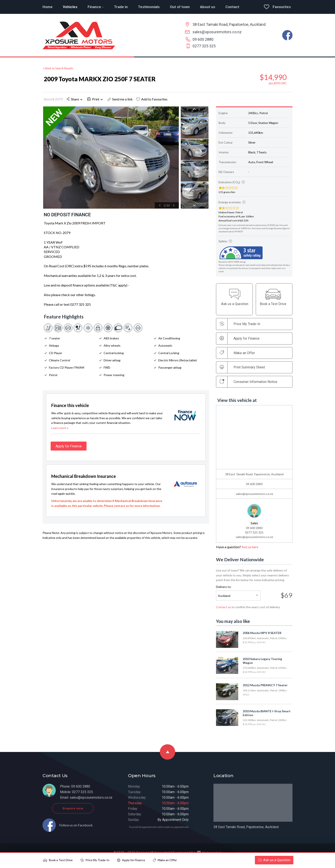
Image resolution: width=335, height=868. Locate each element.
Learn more (60, 430)
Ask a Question (274, 860)
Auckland (224, 596)
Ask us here (250, 547)
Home (48, 7)
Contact (232, 7)
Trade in (121, 7)
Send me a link (120, 99)
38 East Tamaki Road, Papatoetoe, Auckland (229, 24)
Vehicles (70, 7)
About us (208, 7)
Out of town (180, 7)
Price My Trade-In (95, 860)
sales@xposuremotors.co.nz (217, 32)
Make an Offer (237, 353)
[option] (111, 158)
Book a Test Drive (58, 860)
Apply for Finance (131, 860)
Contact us (223, 607)
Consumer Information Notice (248, 382)
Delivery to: (224, 587)
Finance (96, 7)
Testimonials (149, 7)
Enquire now (81, 811)
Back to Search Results (58, 68)
